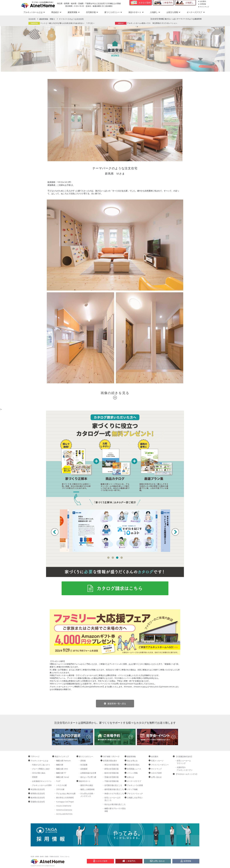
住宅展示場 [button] (91, 12)
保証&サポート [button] (135, 12)
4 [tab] (122, 558)
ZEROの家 (60, 789)
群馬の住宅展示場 (111, 769)
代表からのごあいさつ (41, 765)
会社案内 (203, 1)
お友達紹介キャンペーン (42, 781)
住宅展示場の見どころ (113, 785)
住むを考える (132, 761)
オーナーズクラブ (134, 781)
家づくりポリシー (86, 757)
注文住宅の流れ (133, 765)
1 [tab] (108, 558)
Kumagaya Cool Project (65, 802)
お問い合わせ (156, 777)
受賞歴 (35, 777)
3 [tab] (117, 558)
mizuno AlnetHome (64, 806)
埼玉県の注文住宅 (38, 789)
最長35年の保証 (87, 785)
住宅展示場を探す (110, 761)
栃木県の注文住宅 (38, 798)
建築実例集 (73, 12)
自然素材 (84, 769)
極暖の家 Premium (63, 761)
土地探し (189, 3)
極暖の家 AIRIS (62, 769)
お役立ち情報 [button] (172, 12)
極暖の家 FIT (61, 773)
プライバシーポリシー (160, 765)
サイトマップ (204, 7)
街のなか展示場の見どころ (115, 804)
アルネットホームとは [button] (33, 12)
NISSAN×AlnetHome (64, 810)
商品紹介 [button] (55, 12)
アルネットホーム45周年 (42, 785)
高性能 (83, 761)
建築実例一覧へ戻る (117, 704)
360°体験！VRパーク (111, 757)
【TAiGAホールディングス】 (187, 774)
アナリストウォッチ (135, 794)
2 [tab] (113, 558)
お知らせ (131, 777)
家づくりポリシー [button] (112, 12)
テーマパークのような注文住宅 (71, 19)
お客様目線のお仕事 (88, 773)
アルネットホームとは (39, 761)
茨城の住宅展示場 (111, 777)
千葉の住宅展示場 (111, 781)
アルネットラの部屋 (135, 785)
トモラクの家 (61, 785)
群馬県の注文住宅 (38, 794)
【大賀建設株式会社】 (184, 757)
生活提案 (84, 765)
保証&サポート (85, 781)
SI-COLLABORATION (64, 814)
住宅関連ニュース (134, 769)
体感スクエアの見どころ (114, 794)
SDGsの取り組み (39, 773)
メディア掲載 (132, 789)
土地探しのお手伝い (135, 798)
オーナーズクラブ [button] (195, 12)
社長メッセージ (157, 761)
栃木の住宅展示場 (111, 773)
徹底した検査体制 (87, 789)
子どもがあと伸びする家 (66, 794)
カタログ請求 (145, 3)
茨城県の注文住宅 (38, 802)
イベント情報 (132, 773)
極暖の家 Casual (63, 777)
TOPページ (35, 757)
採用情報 (203, 4)
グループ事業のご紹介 (41, 769)
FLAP (58, 781)
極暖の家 (60, 765)
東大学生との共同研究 (65, 798)
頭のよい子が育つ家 (88, 777)
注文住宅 (32, 19)
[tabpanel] (115, 531)
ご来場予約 (167, 3)
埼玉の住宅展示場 (111, 765)
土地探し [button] (154, 12)
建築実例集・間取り (47, 19)
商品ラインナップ (62, 757)
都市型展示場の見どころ (114, 789)
